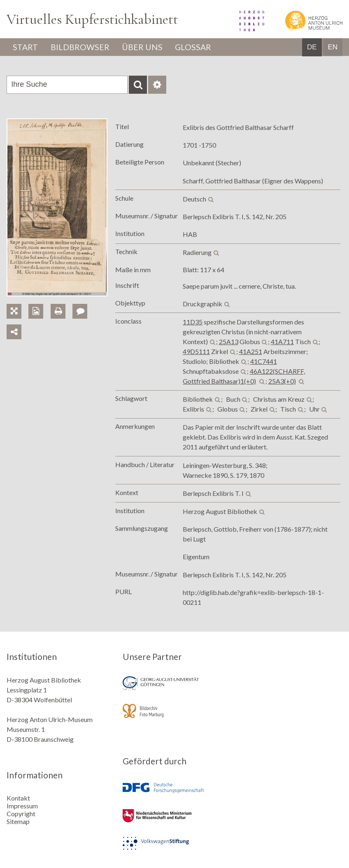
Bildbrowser (81, 47)
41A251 (251, 352)
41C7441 (264, 362)
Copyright (21, 813)
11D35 (193, 322)
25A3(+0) (282, 381)
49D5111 (196, 352)
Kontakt (18, 797)
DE (312, 47)
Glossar (196, 47)
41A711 (282, 342)
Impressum (22, 805)
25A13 (229, 342)
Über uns (144, 47)
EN (333, 47)
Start (26, 47)
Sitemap (18, 821)
